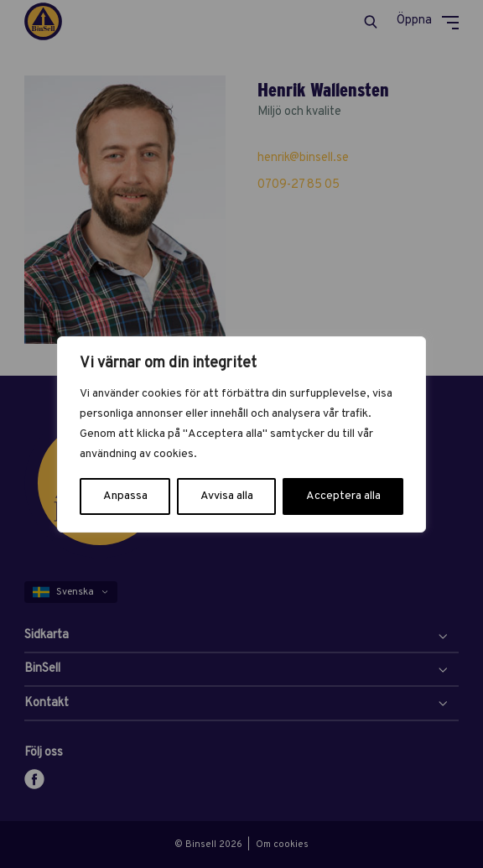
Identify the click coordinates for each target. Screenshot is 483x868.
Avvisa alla (227, 496)
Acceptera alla (343, 496)
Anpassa (125, 496)
